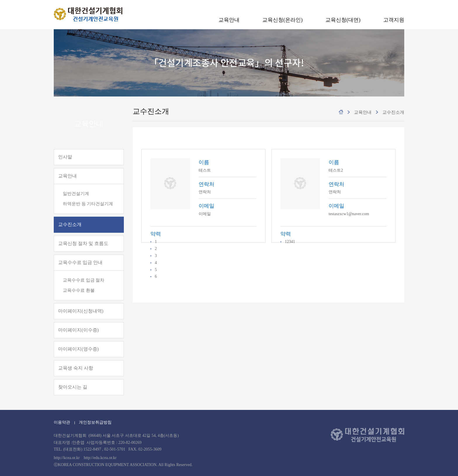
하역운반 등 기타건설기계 (88, 204)
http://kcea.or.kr (67, 458)
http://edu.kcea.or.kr (100, 458)
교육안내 (229, 20)
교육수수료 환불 (79, 290)
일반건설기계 (76, 194)
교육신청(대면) (343, 20)
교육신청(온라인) (282, 20)
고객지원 (394, 20)
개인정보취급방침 (95, 422)
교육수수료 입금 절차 (84, 280)
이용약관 (62, 422)
